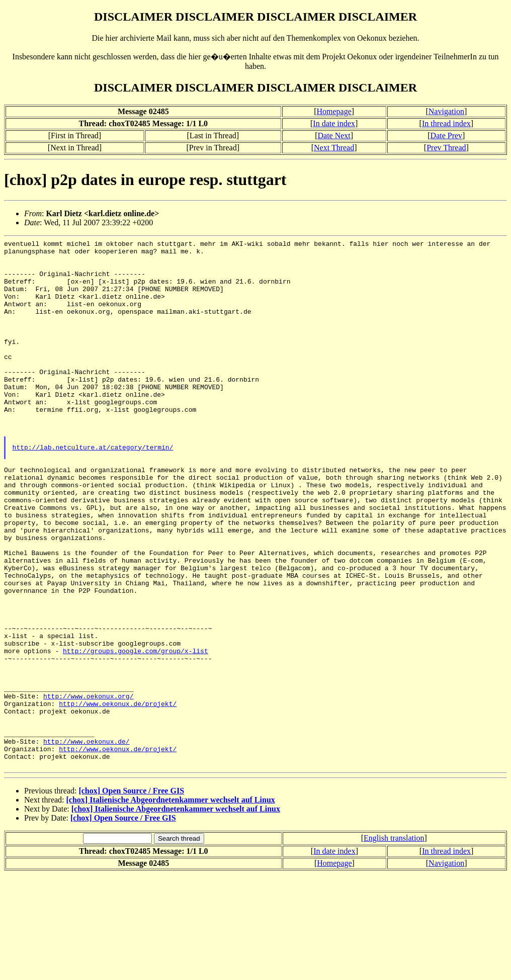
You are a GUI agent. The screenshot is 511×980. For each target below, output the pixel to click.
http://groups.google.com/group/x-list (136, 734)
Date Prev (447, 136)
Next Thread (334, 148)
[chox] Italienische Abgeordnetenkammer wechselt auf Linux (171, 905)
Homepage (334, 111)
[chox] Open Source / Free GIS (131, 896)
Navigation (446, 111)
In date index (334, 123)
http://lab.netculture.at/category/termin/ (93, 489)
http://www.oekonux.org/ (88, 788)
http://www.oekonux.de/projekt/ (118, 797)
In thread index (446, 123)
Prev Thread (446, 148)
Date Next (334, 136)
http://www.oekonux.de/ (87, 842)
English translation (394, 944)
